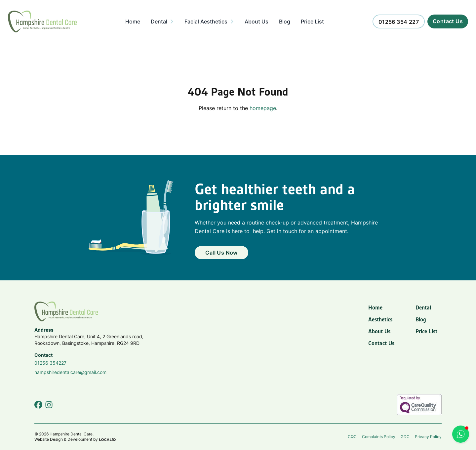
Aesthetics (380, 319)
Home (375, 307)
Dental (423, 307)
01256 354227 (50, 363)
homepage (263, 108)
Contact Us (381, 343)
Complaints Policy (379, 437)
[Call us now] (399, 21)
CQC (352, 437)
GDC (405, 437)
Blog (421, 319)
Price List (426, 331)
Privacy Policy (428, 437)
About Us (379, 331)
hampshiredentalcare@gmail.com (70, 372)
